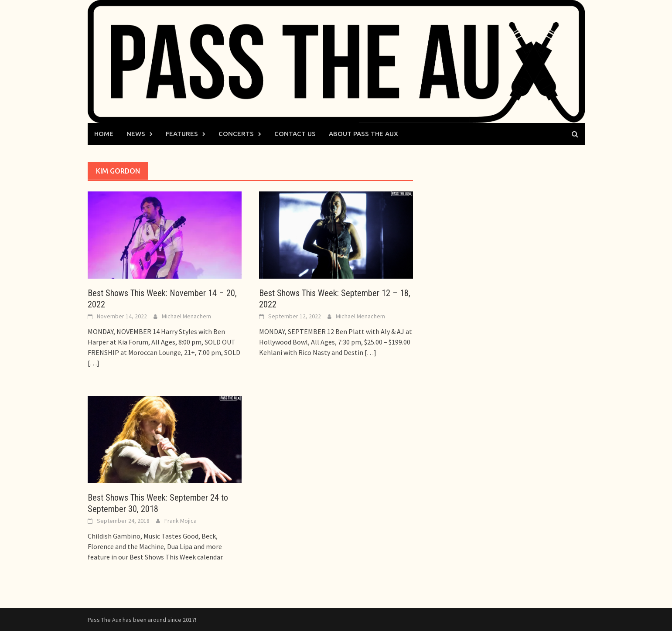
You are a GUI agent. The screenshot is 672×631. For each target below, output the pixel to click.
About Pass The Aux (363, 134)
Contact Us (295, 134)
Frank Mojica (181, 521)
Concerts (236, 134)
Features (182, 134)
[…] (94, 363)
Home (104, 134)
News (136, 134)
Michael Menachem (186, 316)
